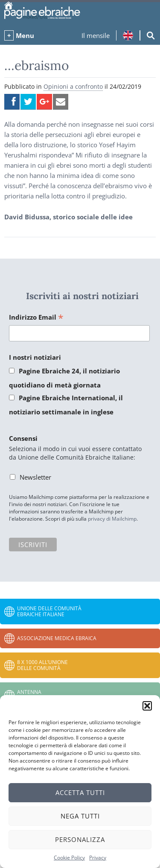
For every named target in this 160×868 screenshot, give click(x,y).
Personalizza (80, 839)
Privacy (98, 858)
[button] (147, 706)
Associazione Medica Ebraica (57, 638)
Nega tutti (80, 816)
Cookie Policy (69, 858)
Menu (25, 35)
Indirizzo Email (36, 318)
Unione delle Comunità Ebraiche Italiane (49, 611)
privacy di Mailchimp (112, 519)
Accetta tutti (80, 792)
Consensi (23, 438)
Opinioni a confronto (73, 86)
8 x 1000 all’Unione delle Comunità (42, 665)
